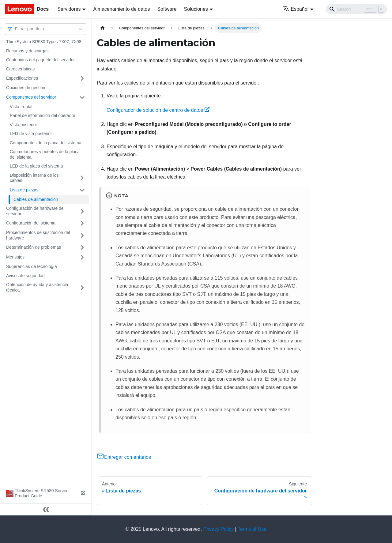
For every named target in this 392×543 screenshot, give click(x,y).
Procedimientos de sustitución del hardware (38, 235)
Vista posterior (23, 125)
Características (20, 69)
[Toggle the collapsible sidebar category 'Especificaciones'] (82, 78)
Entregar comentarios (124, 457)
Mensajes (15, 257)
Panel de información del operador (43, 115)
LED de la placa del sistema (36, 166)
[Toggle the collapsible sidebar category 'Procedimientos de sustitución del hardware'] (82, 235)
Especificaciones (22, 78)
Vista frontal (21, 107)
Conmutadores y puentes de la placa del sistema (45, 154)
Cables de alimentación (36, 199)
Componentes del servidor (31, 97)
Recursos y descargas (27, 51)
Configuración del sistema (31, 223)
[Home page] (103, 28)
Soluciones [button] (196, 9)
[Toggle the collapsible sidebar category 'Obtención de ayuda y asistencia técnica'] (82, 287)
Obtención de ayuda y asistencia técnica (37, 287)
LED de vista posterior (31, 134)
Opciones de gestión (26, 88)
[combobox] (16, 29)
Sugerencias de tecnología (32, 266)
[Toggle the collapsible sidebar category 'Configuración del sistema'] (82, 223)
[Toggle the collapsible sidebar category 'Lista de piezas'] (82, 190)
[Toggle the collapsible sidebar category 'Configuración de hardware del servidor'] (82, 211)
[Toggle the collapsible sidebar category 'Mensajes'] (82, 257)
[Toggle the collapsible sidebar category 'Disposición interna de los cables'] (82, 178)
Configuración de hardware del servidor (35, 211)
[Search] (356, 9)
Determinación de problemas (34, 247)
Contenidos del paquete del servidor (40, 60)
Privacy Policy (219, 529)
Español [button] (296, 9)
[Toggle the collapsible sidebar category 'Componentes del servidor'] (82, 97)
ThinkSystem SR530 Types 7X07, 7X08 (44, 42)
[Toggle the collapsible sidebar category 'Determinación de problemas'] (82, 247)
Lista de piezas (24, 190)
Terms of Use (252, 529)
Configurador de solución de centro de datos (158, 110)
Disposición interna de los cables (34, 178)
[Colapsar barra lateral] (46, 509)
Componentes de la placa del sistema (45, 143)
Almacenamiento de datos (121, 9)
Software (167, 9)
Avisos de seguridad (25, 276)
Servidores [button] (69, 9)
